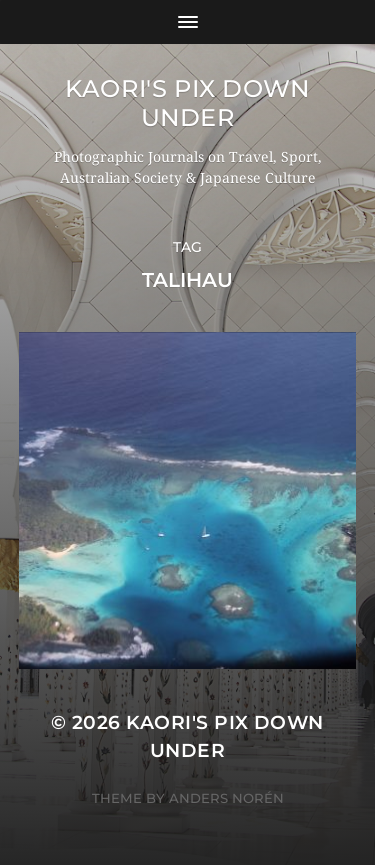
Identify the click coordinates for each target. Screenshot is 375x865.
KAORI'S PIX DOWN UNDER (187, 103)
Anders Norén (226, 798)
